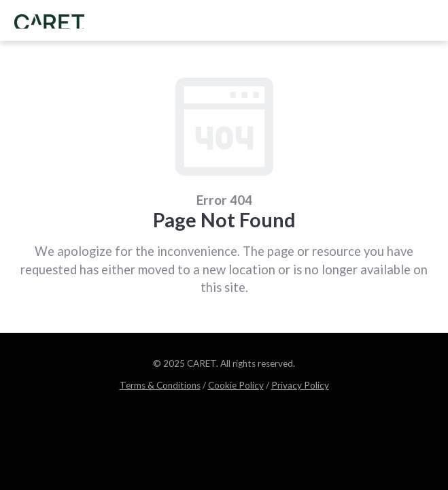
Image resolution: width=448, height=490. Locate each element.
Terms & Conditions (160, 385)
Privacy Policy (300, 385)
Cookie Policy (236, 385)
